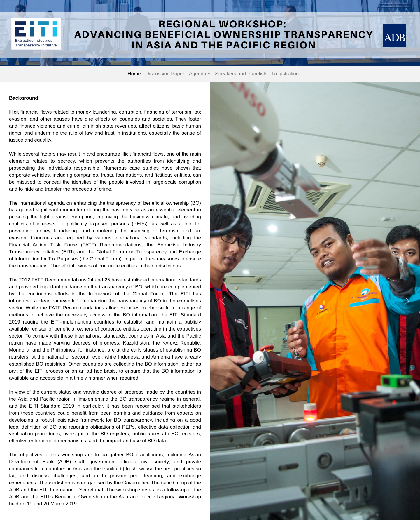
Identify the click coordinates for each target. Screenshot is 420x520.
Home (134, 74)
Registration (285, 74)
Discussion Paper (165, 74)
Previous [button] (223, 301)
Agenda (198, 74)
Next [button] (407, 301)
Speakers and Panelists (241, 74)
